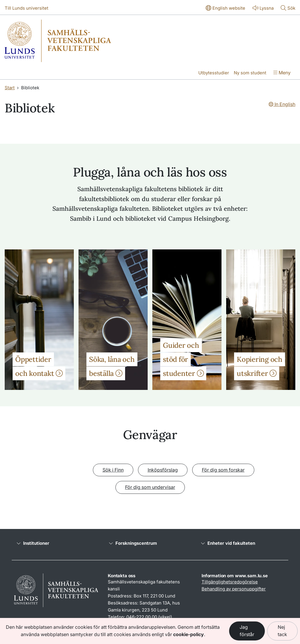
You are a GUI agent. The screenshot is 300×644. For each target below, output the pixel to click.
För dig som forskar (223, 470)
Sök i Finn (113, 470)
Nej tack (282, 631)
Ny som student (250, 73)
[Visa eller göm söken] (288, 8)
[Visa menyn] (282, 73)
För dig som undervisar (150, 487)
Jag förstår (247, 631)
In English (282, 104)
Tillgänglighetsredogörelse (230, 582)
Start (10, 88)
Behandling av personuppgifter (234, 589)
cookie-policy (189, 634)
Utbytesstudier (214, 73)
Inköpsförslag (163, 470)
